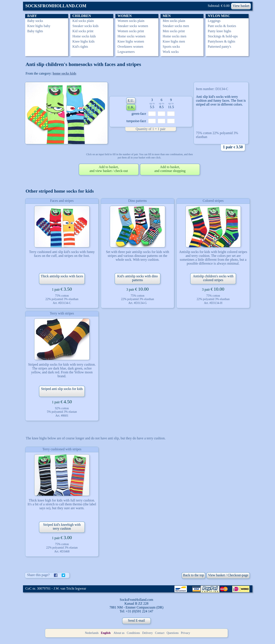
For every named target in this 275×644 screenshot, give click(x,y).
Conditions (133, 633)
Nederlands (92, 633)
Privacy (186, 633)
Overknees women (130, 47)
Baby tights (35, 31)
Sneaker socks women (133, 26)
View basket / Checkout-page (228, 575)
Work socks (171, 52)
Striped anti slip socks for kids (62, 389)
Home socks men (174, 36)
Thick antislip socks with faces (62, 276)
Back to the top (193, 575)
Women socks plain (131, 21)
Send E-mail (136, 620)
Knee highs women (131, 41)
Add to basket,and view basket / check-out (109, 169)
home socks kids (64, 73)
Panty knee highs (219, 31)
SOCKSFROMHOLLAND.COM (56, 6)
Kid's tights (80, 47)
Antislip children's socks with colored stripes (213, 278)
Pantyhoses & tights (222, 41)
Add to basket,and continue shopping (170, 169)
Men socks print (174, 31)
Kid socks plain (83, 21)
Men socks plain (174, 21)
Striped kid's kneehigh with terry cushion (62, 527)
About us (119, 633)
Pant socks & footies (222, 26)
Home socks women (131, 36)
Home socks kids (84, 36)
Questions (173, 633)
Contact (160, 633)
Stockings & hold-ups (223, 36)
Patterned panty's (219, 47)
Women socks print (131, 31)
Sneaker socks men (176, 26)
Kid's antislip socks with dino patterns (138, 278)
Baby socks (35, 21)
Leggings (214, 21)
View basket (241, 6)
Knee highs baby (39, 26)
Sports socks (171, 47)
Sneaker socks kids (86, 26)
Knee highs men (174, 41)
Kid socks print (83, 31)
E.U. (131, 100)
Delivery (147, 633)
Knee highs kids (83, 41)
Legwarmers (126, 52)
